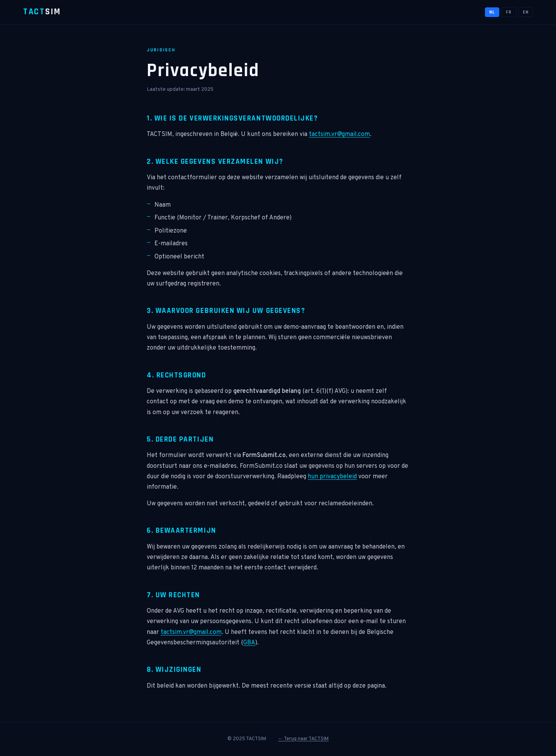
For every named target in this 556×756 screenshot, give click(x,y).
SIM (42, 12)
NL (492, 12)
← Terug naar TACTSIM (304, 739)
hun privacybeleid (332, 477)
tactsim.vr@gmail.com (339, 134)
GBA (249, 643)
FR (509, 12)
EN (526, 12)
